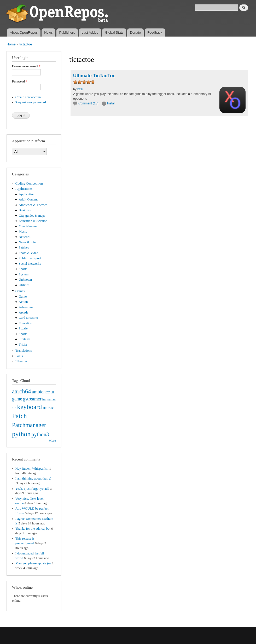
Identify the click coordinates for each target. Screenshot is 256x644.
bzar (80, 89)
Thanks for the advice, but (33, 529)
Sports (23, 269)
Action (23, 302)
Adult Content (28, 199)
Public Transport (30, 258)
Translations (24, 351)
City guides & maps (32, 216)
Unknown (25, 280)
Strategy (24, 339)
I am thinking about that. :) (33, 478)
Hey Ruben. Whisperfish (32, 469)
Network (25, 237)
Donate (135, 33)
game (17, 399)
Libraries (21, 361)
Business (25, 210)
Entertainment (28, 226)
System (24, 274)
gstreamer (32, 399)
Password (20, 81)
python (21, 434)
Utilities (24, 285)
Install (111, 103)
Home (11, 44)
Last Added (90, 33)
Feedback (155, 33)
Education (26, 323)
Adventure (26, 307)
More (52, 441)
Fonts (19, 356)
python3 (40, 434)
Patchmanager (29, 425)
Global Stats (114, 33)
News (48, 33)
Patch (19, 416)
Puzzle (23, 328)
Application (27, 194)
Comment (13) (88, 103)
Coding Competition (29, 184)
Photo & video (29, 253)
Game (23, 297)
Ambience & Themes (33, 205)
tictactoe (26, 44)
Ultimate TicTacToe (94, 76)
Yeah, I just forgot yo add (32, 489)
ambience (41, 392)
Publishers (67, 33)
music (48, 407)
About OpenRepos (24, 33)
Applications (24, 189)
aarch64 (22, 391)
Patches (24, 247)
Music (23, 232)
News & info (27, 242)
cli (52, 392)
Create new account (29, 97)
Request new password (31, 102)
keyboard (29, 407)
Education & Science (33, 221)
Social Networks (30, 264)
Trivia (23, 345)
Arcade (24, 312)
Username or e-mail (26, 66)
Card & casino (28, 318)
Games (20, 291)
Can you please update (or (33, 563)
